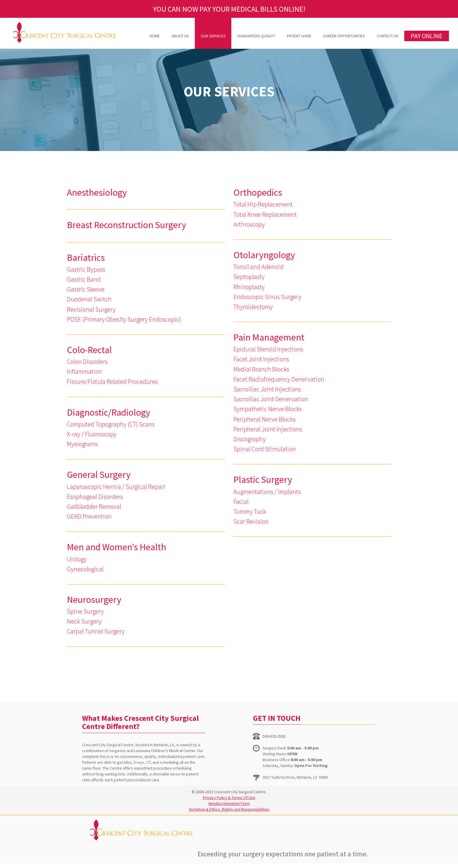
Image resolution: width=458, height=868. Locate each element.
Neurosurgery (94, 600)
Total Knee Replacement (265, 214)
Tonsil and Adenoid (259, 267)
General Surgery (99, 475)
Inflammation (84, 371)
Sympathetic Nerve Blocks (268, 409)
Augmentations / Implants (267, 492)
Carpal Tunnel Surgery (96, 631)
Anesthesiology (97, 192)
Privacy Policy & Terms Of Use (229, 798)
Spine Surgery (85, 611)
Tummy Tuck (250, 511)
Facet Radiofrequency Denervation (279, 379)
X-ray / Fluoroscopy (92, 434)
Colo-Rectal (89, 350)
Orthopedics (258, 192)
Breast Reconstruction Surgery (126, 225)
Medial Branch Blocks (261, 369)
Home (155, 36)
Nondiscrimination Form (229, 803)
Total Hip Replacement (263, 204)
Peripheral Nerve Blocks (264, 419)
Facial (241, 501)
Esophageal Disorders (95, 497)
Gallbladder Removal (94, 506)
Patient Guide (299, 36)
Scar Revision (251, 521)
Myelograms (82, 444)
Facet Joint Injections (261, 359)
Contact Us (388, 36)
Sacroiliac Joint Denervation (271, 399)
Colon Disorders (87, 362)
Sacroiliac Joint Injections (267, 389)
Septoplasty (249, 277)
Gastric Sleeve (86, 289)
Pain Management (269, 337)
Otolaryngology (264, 255)
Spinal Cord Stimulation (265, 449)
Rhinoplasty (249, 287)
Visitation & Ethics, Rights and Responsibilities (229, 809)
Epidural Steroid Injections (268, 349)
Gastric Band (84, 279)
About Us (180, 36)
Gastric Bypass (86, 269)
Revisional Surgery (91, 309)
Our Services (213, 36)
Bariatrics (86, 258)
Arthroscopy (249, 224)
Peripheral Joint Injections (268, 429)
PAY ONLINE (427, 36)
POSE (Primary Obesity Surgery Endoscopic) (124, 319)
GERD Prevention (89, 516)
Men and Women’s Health (117, 547)
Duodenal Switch (89, 299)
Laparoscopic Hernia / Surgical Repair (116, 487)
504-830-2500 (274, 736)
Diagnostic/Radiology (109, 412)
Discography (250, 439)
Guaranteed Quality (256, 36)
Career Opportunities (344, 36)
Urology (77, 559)
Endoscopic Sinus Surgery (267, 297)
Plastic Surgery (263, 480)
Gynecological (85, 569)
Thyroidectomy (253, 307)
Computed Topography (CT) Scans (111, 424)
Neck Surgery (84, 621)
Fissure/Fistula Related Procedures (112, 381)
